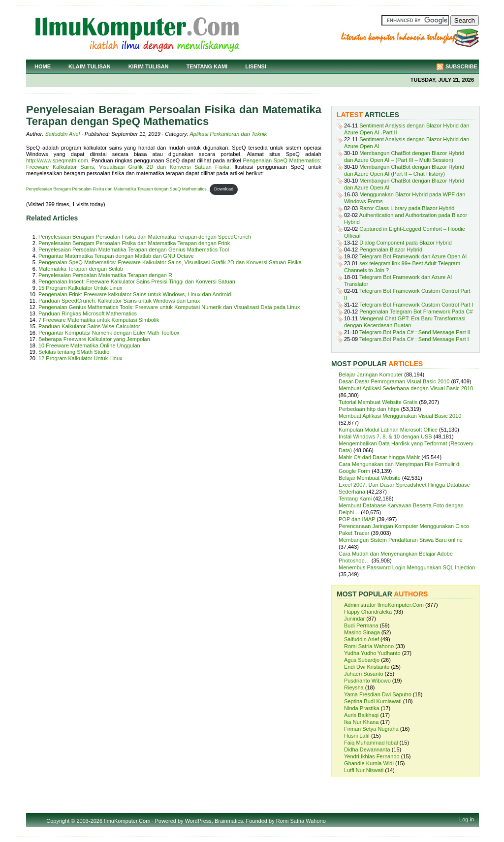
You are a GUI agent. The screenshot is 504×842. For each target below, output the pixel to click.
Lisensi (256, 66)
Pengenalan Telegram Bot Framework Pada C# (416, 312)
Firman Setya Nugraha (371, 729)
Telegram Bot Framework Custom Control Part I (416, 305)
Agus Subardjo (362, 660)
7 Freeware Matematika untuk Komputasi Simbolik (99, 320)
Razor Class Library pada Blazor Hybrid (407, 208)
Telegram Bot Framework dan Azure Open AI (413, 256)
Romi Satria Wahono (369, 646)
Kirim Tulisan (149, 66)
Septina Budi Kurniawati (373, 701)
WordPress (198, 821)
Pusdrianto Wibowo (367, 681)
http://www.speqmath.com (57, 160)
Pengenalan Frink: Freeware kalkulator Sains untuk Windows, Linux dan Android (135, 294)
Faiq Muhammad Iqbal (371, 743)
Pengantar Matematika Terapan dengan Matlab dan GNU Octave (116, 256)
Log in (467, 819)
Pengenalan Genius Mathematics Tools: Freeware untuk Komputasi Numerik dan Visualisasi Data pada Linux (169, 307)
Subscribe (461, 66)
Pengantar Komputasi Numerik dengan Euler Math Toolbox (109, 333)
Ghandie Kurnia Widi (369, 763)
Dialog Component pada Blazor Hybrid (406, 243)
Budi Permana (361, 625)
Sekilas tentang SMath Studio (74, 352)
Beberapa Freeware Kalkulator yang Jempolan (94, 339)
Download (224, 189)
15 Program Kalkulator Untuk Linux (80, 288)
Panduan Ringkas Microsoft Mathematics (88, 313)
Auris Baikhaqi (361, 715)
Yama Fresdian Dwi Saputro (378, 694)
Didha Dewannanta (367, 749)
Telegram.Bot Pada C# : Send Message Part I (414, 339)
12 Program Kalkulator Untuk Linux (80, 358)
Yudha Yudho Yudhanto (372, 653)
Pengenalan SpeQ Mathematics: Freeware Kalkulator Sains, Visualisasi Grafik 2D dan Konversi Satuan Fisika (174, 164)
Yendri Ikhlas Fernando (372, 756)
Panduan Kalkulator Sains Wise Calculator (89, 326)
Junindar (354, 619)
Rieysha (354, 687)
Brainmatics (229, 821)
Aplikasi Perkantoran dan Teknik (228, 134)
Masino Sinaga (362, 632)
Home (43, 66)
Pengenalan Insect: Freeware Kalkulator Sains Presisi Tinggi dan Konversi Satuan (137, 281)
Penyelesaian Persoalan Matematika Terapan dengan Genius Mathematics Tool (134, 249)
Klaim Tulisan (90, 66)
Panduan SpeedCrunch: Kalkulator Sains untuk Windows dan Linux (119, 301)
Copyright (58, 821)
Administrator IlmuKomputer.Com (384, 605)
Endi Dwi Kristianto (367, 667)
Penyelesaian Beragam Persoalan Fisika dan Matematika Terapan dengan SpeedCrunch (145, 237)
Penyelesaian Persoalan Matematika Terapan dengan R (105, 275)
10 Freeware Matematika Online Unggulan (89, 345)
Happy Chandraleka (368, 612)
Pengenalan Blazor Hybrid (391, 249)
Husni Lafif (357, 736)
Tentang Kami (207, 66)
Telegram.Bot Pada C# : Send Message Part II (415, 332)
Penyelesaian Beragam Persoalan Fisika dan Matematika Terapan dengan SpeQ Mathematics (116, 189)
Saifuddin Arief (63, 134)
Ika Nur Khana (361, 722)
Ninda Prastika (362, 708)
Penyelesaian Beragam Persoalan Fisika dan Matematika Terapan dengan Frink (134, 243)
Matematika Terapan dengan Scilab (81, 269)
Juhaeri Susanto (364, 674)
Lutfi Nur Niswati (364, 770)
